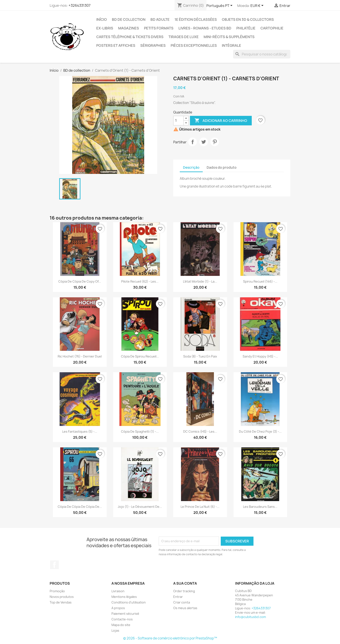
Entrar (178, 597)
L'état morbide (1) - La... (200, 281)
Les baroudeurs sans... (260, 507)
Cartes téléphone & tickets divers (130, 37)
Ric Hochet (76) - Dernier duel (80, 356)
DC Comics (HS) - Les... (200, 431)
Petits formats (159, 28)
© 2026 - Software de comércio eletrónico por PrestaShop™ (170, 638)
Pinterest (215, 142)
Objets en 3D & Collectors (248, 19)
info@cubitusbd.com (250, 617)
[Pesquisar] (262, 54)
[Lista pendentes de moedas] (258, 6)
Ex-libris (105, 28)
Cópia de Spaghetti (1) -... (140, 431)
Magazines (129, 28)
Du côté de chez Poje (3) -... (260, 431)
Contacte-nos (122, 619)
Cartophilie (272, 28)
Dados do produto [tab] (222, 167)
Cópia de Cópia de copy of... (80, 281)
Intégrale (231, 45)
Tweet (204, 142)
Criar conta (182, 602)
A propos (118, 608)
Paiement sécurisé (125, 614)
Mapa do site (121, 625)
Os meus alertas (185, 608)
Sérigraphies (153, 45)
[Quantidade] (178, 121)
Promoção (57, 591)
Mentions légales (124, 597)
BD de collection (129, 19)
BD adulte (160, 19)
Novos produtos (62, 597)
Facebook (54, 565)
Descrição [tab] (191, 167)
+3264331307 (79, 5)
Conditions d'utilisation (129, 602)
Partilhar (193, 142)
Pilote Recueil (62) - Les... (140, 281)
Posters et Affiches (116, 45)
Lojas (115, 630)
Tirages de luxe (184, 37)
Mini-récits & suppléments (229, 37)
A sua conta (185, 583)
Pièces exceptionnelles (194, 45)
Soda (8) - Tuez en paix (200, 356)
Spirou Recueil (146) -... (260, 281)
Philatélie (246, 28)
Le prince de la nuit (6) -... (200, 507)
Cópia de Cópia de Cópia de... (80, 507)
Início (102, 19)
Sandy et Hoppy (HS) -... (260, 356)
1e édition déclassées (196, 19)
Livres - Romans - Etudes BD (205, 28)
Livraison (118, 591)
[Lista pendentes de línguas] (220, 6)
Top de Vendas (61, 602)
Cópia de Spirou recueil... (140, 356)
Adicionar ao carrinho (221, 121)
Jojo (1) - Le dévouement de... (140, 507)
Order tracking (184, 591)
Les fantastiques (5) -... (80, 431)
